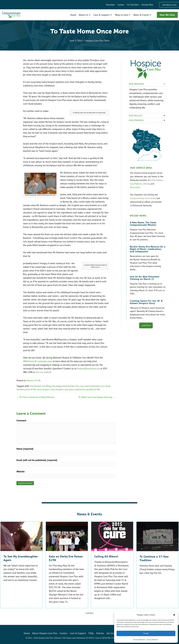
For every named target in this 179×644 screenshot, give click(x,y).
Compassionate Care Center (143, 198)
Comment (21, 420)
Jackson (159, 180)
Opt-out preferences (139, 639)
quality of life (93, 389)
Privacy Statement (152, 639)
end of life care (33, 389)
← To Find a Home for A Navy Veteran (35, 397)
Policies (58, 638)
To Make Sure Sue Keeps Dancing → (97, 397)
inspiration (80, 389)
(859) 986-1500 (109, 638)
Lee (132, 184)
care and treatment (89, 386)
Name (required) (25, 449)
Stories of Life (34, 380)
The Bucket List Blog (40, 386)
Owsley (146, 184)
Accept (146, 633)
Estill (153, 180)
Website (21, 471)
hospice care (48, 389)
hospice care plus (65, 389)
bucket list (73, 386)
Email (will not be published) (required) (37, 460)
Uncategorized (59, 386)
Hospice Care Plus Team (97, 41)
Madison (138, 184)
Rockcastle (135, 187)
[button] (174, 615)
